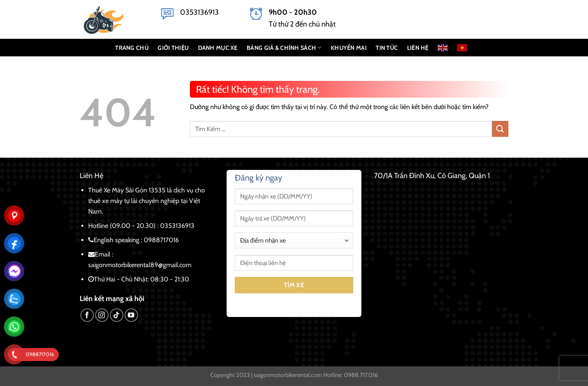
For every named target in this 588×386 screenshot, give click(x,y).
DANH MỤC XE (218, 48)
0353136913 (199, 12)
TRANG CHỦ (132, 48)
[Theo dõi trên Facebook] (87, 315)
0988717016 (161, 240)
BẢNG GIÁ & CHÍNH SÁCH (284, 48)
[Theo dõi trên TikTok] (117, 315)
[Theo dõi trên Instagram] (102, 315)
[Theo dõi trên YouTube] (131, 315)
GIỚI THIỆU (173, 48)
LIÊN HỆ (418, 48)
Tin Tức (387, 48)
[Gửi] (500, 129)
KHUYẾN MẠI (349, 48)
